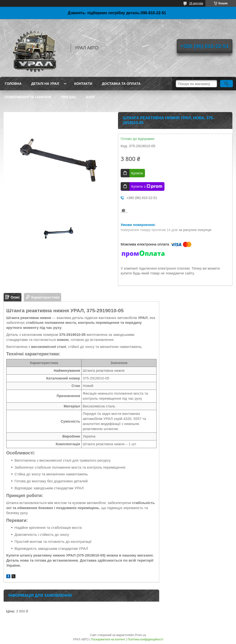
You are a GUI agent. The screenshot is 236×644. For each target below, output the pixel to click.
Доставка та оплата (121, 84)
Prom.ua (141, 635)
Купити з (147, 186)
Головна (13, 84)
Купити (137, 173)
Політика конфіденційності (145, 639)
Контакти (83, 84)
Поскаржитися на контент (108, 639)
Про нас (69, 97)
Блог (91, 97)
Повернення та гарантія (28, 97)
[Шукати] (226, 84)
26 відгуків (196, 3)
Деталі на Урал (45, 84)
